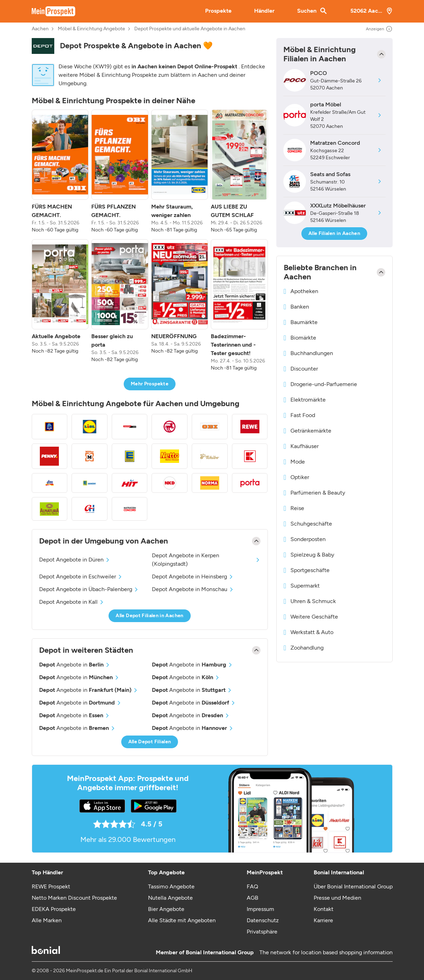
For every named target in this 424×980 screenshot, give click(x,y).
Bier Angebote (166, 909)
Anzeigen (379, 29)
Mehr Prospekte (150, 384)
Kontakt (324, 909)
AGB (253, 898)
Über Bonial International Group (353, 886)
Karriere (323, 920)
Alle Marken (47, 920)
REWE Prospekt (51, 886)
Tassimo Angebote (171, 886)
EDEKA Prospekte (54, 909)
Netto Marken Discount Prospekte (74, 898)
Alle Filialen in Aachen (334, 233)
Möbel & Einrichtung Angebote (91, 29)
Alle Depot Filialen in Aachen (149, 616)
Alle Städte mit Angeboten (182, 920)
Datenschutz (263, 920)
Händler (264, 11)
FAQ (252, 886)
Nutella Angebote (170, 898)
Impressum (260, 909)
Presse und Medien (337, 898)
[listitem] (60, 172)
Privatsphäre (262, 932)
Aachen (40, 29)
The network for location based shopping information (326, 952)
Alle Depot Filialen (150, 742)
